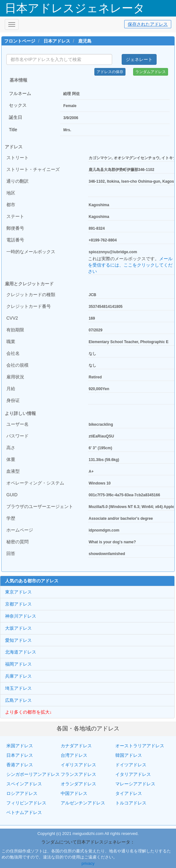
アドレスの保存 (110, 72)
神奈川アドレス (21, 616)
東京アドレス (18, 592)
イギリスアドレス (78, 765)
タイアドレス (129, 793)
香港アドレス (20, 765)
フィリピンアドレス (26, 803)
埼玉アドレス (18, 688)
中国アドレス (74, 793)
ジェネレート (139, 59)
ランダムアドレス (151, 72)
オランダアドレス (78, 784)
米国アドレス (20, 746)
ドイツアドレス (131, 765)
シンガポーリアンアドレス (33, 774)
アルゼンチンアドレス (83, 803)
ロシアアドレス (22, 793)
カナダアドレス (76, 746)
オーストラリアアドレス (140, 746)
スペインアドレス (24, 784)
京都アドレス (18, 604)
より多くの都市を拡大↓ (28, 712)
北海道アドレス (21, 652)
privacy (88, 863)
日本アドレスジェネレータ (75, 8)
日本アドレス (57, 41)
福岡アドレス (18, 664)
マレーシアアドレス (135, 784)
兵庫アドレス (18, 676)
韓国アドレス (129, 755)
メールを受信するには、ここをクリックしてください (130, 265)
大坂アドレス (18, 628)
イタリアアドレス (133, 774)
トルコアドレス (131, 803)
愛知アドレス (18, 640)
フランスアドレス (78, 774)
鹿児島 (85, 41)
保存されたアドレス (148, 24)
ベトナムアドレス (24, 812)
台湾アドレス (74, 755)
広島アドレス (18, 700)
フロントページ (20, 41)
